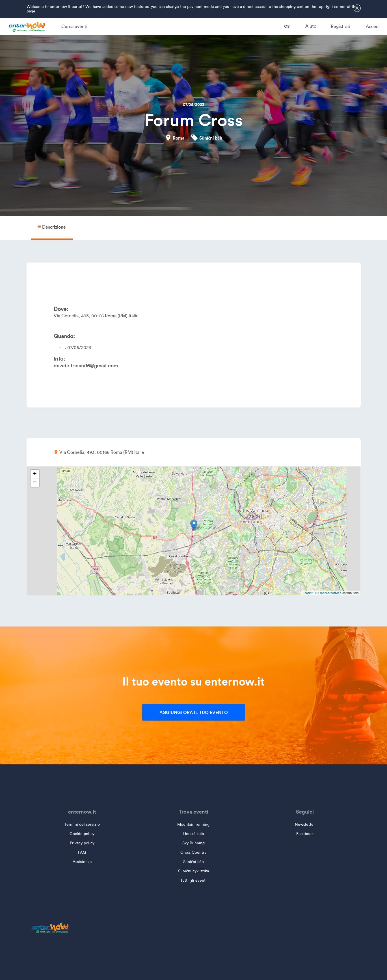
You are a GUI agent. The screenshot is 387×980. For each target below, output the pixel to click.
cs (283, 26)
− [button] (35, 483)
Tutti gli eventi (194, 880)
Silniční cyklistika (193, 871)
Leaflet (308, 593)
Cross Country (193, 852)
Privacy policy (82, 843)
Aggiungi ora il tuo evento (194, 712)
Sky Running (194, 843)
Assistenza (82, 862)
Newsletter (305, 824)
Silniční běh (211, 138)
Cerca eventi (74, 26)
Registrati (340, 26)
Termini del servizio (82, 824)
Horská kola (194, 834)
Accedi (373, 26)
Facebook (305, 834)
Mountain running (193, 824)
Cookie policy (82, 834)
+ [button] (35, 474)
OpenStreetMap (330, 593)
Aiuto (311, 26)
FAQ (82, 852)
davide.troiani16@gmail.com (86, 366)
